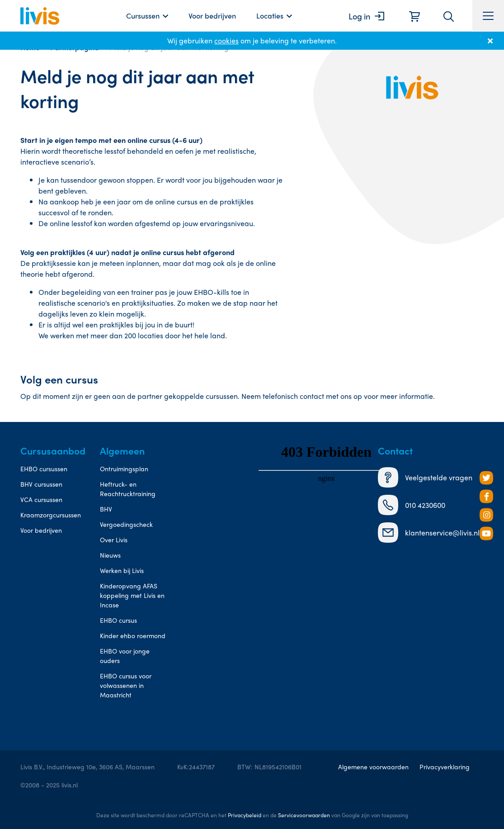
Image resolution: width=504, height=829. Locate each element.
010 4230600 (412, 505)
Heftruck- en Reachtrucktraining (128, 489)
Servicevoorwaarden (304, 815)
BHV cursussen (41, 484)
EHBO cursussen (44, 469)
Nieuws (110, 555)
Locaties (270, 16)
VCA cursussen (41, 499)
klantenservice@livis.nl (429, 533)
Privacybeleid (245, 815)
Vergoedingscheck (126, 524)
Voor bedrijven (212, 16)
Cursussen (143, 16)
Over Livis (114, 540)
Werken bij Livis (122, 570)
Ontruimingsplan (124, 469)
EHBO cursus (118, 620)
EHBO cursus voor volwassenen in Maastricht (126, 685)
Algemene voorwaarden (373, 767)
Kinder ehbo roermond (133, 635)
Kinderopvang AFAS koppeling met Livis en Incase (132, 595)
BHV (106, 509)
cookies (226, 40)
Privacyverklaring (445, 767)
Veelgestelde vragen (425, 477)
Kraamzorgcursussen (51, 515)
